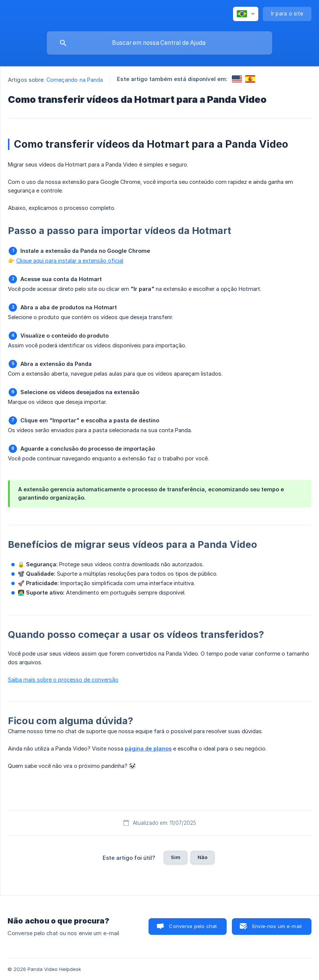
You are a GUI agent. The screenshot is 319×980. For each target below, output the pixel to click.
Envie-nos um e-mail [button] (277, 926)
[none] (246, 14)
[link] (237, 79)
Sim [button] (176, 857)
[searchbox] (159, 43)
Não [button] (202, 857)
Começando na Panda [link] (75, 80)
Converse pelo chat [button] (193, 926)
